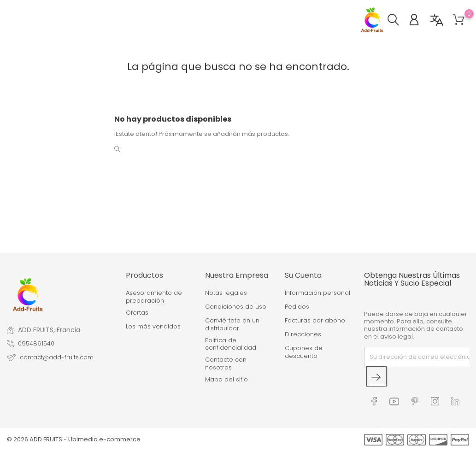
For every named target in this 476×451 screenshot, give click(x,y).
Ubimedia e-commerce (104, 439)
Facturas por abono (315, 321)
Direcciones (303, 334)
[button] (398, 21)
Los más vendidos (153, 327)
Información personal (317, 293)
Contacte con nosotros (226, 364)
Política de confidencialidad (231, 344)
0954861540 (36, 344)
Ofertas (137, 313)
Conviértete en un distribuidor (232, 325)
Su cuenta (303, 275)
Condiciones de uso (236, 307)
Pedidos (297, 307)
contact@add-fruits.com (57, 357)
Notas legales (226, 293)
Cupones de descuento (304, 352)
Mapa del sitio (226, 380)
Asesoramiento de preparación (154, 297)
